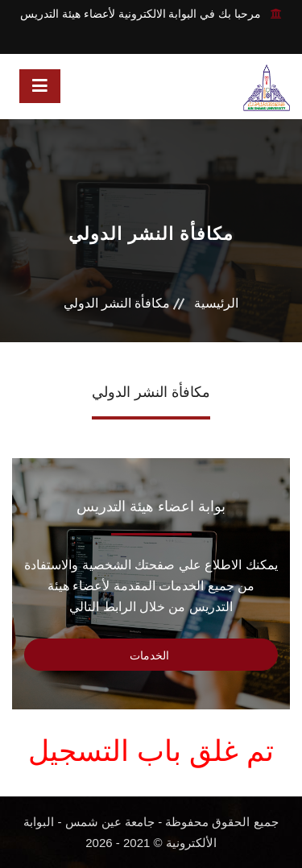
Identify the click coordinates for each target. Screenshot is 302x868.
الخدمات (151, 655)
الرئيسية (216, 303)
